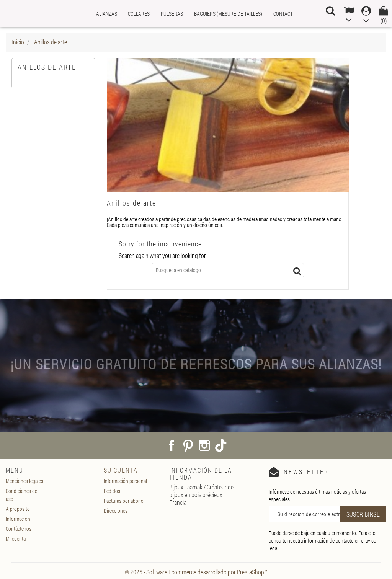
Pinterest (188, 445)
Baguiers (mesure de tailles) (228, 14)
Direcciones (116, 511)
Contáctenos (19, 529)
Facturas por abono (124, 501)
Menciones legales (24, 481)
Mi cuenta (16, 539)
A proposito (18, 509)
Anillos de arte (47, 67)
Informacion (18, 519)
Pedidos (112, 491)
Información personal (125, 481)
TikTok (221, 445)
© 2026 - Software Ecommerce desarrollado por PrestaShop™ (196, 572)
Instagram (204, 445)
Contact (283, 14)
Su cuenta (121, 470)
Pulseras (172, 14)
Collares (139, 14)
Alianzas (107, 14)
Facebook (171, 445)
